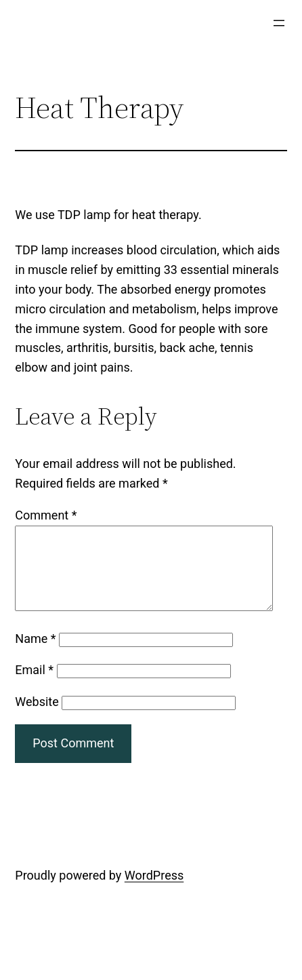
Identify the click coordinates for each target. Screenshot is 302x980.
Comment (46, 515)
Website (37, 718)
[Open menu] (279, 23)
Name (35, 655)
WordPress (154, 891)
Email (34, 686)
